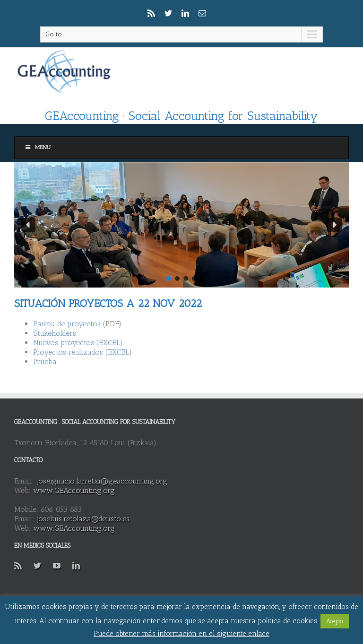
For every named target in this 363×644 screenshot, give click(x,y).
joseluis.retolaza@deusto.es (83, 519)
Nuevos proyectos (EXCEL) (78, 343)
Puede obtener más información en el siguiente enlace (181, 634)
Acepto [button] (335, 621)
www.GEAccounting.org (74, 490)
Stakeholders (55, 333)
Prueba (45, 361)
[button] (28, 225)
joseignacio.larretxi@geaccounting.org (102, 481)
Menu (37, 147)
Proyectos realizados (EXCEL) (82, 352)
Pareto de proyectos (67, 324)
